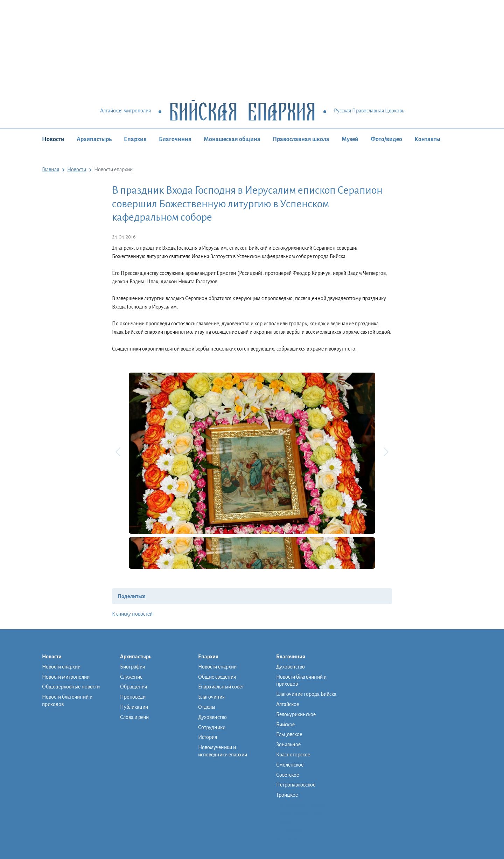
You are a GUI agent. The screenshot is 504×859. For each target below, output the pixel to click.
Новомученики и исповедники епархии (223, 751)
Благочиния (175, 139)
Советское (288, 775)
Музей (350, 139)
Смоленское (290, 765)
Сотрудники (212, 727)
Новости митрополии (66, 677)
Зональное (288, 744)
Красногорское (293, 755)
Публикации (134, 707)
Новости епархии (61, 667)
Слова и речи (134, 717)
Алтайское (288, 704)
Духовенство (212, 717)
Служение (131, 677)
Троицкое (287, 795)
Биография (132, 667)
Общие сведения (217, 677)
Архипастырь (94, 139)
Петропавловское (296, 785)
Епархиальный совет (221, 687)
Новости (53, 139)
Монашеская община (232, 139)
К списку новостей (132, 614)
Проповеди (133, 697)
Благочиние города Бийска (306, 694)
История (208, 737)
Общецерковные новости (71, 687)
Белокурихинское (296, 714)
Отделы (207, 707)
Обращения (134, 687)
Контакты (427, 139)
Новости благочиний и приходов (67, 701)
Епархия (135, 139)
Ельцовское (289, 734)
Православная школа (301, 139)
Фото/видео (386, 139)
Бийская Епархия (242, 111)
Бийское (285, 725)
